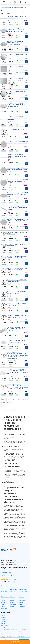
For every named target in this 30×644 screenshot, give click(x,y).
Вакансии (3, 623)
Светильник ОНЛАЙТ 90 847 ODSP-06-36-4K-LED (18, 233)
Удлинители (22, 606)
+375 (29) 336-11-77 (6, 557)
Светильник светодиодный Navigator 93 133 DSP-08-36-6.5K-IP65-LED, (17, 208)
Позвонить (26, 2)
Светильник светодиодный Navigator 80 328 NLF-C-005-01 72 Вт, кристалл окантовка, (17, 43)
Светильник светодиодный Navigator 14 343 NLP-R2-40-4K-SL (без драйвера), (17, 118)
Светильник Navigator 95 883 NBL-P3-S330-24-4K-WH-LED (17, 269)
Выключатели (4, 608)
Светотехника (14, 589)
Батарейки (22, 597)
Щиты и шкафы (5, 591)
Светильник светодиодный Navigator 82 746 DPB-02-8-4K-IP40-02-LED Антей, (16, 105)
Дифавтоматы (14, 595)
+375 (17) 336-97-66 (9, 564)
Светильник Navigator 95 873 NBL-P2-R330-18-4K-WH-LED (17, 281)
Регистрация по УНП (6, 627)
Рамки (21, 604)
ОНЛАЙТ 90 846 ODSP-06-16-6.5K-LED (17, 130)
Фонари (12, 601)
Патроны (3, 601)
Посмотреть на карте (6, 572)
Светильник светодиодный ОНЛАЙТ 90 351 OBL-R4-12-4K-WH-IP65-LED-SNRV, (18, 221)
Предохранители (5, 597)
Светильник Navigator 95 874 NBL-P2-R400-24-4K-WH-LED (17, 257)
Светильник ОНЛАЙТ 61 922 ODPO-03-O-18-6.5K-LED (18, 17)
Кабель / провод (23, 589)
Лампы (3, 589)
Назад (3, 399)
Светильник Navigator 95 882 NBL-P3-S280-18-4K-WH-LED (17, 316)
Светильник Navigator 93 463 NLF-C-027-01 (17, 55)
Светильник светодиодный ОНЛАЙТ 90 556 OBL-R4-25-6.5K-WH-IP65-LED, (18, 143)
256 (23, 399)
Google (13, 582)
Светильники (23, 599)
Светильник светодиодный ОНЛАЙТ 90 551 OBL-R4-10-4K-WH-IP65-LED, (18, 169)
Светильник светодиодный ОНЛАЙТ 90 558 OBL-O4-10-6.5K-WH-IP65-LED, (18, 194)
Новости (3, 618)
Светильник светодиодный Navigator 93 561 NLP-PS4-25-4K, (17, 67)
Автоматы (22, 593)
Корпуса (3, 606)
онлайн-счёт (26, 554)
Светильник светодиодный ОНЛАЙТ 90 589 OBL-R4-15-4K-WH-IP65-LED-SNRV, (18, 181)
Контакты (3, 616)
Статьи (3, 619)
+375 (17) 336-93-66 (8, 562)
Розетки (21, 603)
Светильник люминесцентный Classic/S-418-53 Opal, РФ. (16, 341)
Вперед (27, 399)
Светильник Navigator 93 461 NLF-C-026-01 (17, 92)
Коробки (12, 606)
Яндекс (9, 582)
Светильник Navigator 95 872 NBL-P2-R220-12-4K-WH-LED (17, 305)
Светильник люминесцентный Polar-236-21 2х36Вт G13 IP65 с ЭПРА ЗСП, (16, 329)
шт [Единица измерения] (24, 24)
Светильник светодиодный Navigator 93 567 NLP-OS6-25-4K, (17, 79)
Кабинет (20, 2)
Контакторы (22, 595)
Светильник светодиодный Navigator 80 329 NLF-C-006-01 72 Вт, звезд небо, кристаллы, (17, 30)
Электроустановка (24, 591)
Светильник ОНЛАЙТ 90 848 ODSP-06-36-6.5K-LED (18, 245)
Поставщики (4, 621)
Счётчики (13, 591)
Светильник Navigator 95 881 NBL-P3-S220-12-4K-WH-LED (17, 293)
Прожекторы (22, 601)
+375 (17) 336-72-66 (8, 561)
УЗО (11, 593)
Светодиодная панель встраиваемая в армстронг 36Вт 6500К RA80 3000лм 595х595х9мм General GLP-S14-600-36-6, (17, 386)
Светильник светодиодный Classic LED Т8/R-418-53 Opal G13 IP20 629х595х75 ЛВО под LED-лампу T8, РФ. (18, 372)
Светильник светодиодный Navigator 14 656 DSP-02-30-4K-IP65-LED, (17, 156)
